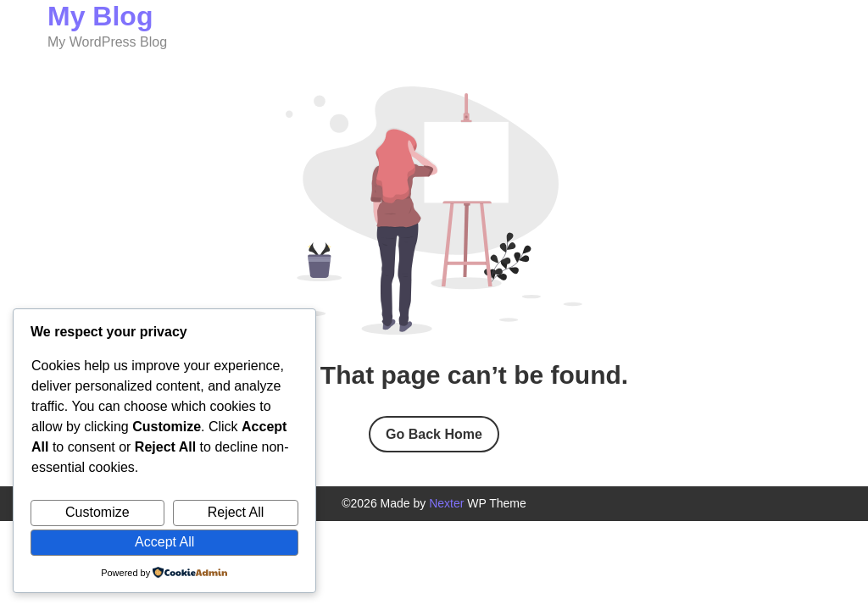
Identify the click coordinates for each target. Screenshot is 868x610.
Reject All (236, 512)
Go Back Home (434, 434)
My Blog (100, 16)
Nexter (446, 503)
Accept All (164, 542)
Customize (97, 512)
